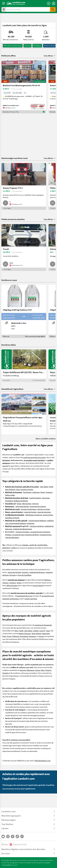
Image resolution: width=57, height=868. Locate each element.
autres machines (31, 599)
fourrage (13, 575)
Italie (43, 670)
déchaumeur (27, 503)
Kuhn (4, 636)
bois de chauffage (25, 575)
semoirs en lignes (44, 509)
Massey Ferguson (25, 633)
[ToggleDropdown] (28, 811)
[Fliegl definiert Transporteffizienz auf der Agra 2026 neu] (24, 414)
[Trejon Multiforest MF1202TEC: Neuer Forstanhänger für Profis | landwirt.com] (24, 366)
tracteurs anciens (27, 489)
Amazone (32, 636)
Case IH (42, 631)
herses (19, 503)
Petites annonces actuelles (13, 219)
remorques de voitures (38, 506)
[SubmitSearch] (53, 9)
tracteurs (25, 572)
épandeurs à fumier (12, 518)
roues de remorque (44, 512)
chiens (19, 583)
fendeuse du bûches (21, 501)
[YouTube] (3, 836)
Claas (18, 489)
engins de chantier (14, 572)
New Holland (10, 489)
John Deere (44, 487)
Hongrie (48, 670)
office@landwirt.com (43, 761)
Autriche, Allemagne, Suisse (30, 670)
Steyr (16, 631)
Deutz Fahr (46, 633)
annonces (27, 46)
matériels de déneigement (22, 529)
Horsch (41, 636)
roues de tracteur (30, 512)
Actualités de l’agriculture (12, 389)
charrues (35, 503)
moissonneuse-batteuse (37, 520)
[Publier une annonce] (49, 3)
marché (5, 466)
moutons (13, 583)
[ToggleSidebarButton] (4, 3)
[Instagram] (8, 836)
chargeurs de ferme (37, 526)
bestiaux (47, 580)
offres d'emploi (12, 585)
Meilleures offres (9, 56)
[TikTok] (17, 836)
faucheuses (27, 492)
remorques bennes (22, 506)
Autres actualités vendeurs (46, 439)
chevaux (5, 583)
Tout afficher (50, 56)
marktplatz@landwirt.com (9, 865)
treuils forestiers (35, 498)
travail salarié (38, 585)
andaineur (36, 492)
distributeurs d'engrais (34, 515)
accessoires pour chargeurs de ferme (25, 535)
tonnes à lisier (48, 515)
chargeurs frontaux (23, 532)
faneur (43, 492)
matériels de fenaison (37, 572)
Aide (5, 844)
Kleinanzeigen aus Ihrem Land (14, 158)
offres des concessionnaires (13, 46)
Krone (9, 636)
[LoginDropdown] (54, 3)
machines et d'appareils (43, 625)
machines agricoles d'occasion (34, 457)
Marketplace (37, 46)
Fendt (51, 487)
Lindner (36, 631)
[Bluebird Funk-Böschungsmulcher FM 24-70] (24, 87)
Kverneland (24, 636)
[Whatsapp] (22, 836)
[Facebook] (13, 836)
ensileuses (31, 523)
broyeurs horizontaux (29, 509)
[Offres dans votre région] (4, 9)
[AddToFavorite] (43, 64)
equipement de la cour (24, 596)
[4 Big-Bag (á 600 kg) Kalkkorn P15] (24, 311)
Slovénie (5, 673)
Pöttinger (16, 636)
